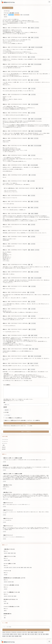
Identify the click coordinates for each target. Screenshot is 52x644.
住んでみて (15, 634)
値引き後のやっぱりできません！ (10, 599)
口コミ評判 (32, 634)
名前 (4, 402)
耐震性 (10, 636)
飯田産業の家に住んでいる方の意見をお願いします (13, 578)
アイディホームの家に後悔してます (10, 585)
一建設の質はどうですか (7, 485)
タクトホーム (5, 443)
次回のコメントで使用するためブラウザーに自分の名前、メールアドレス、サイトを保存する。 (23, 420)
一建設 (3, 445)
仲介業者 (11, 634)
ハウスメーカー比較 (6, 634)
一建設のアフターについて (8, 503)
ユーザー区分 (6, 412)
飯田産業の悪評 (6, 465)
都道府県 (5, 407)
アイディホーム (5, 439)
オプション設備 (41, 632)
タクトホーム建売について (9, 564)
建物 (44, 634)
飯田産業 (4, 449)
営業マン (36, 634)
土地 (39, 634)
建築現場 (47, 634)
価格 (23, 634)
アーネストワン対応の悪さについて (10, 607)
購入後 (13, 636)
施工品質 (4, 636)
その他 (4, 632)
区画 (29, 634)
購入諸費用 (17, 636)
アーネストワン (5, 441)
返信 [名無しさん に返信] (29, 28)
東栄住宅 (4, 447)
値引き (26, 634)
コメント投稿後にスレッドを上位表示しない (13, 418)
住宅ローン (20, 634)
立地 (7, 636)
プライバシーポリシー (15, 400)
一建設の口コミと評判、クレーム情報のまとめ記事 (12, 458)
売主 (42, 634)
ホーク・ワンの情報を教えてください (11, 592)
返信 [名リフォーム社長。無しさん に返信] (37, 188)
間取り (20, 636)
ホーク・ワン (25, 632)
